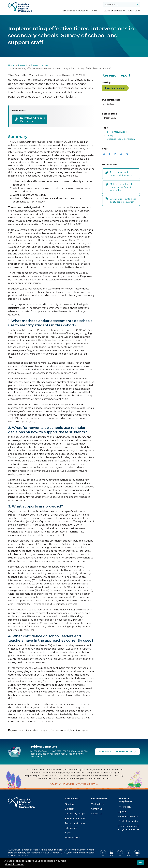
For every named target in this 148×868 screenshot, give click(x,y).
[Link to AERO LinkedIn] (111, 853)
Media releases (72, 838)
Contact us (97, 809)
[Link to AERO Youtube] (137, 853)
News (68, 833)
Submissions (71, 828)
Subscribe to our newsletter (116, 752)
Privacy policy (124, 807)
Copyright (122, 812)
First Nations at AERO (76, 818)
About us (69, 804)
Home (11, 65)
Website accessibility (128, 816)
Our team (70, 809)
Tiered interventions (117, 132)
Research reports (39, 65)
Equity (110, 135)
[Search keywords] (119, 5)
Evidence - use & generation (121, 139)
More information (15, 864)
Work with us (98, 804)
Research (23, 65)
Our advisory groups (75, 814)
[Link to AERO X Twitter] (128, 853)
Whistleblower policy (128, 821)
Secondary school (115, 88)
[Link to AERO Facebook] (120, 853)
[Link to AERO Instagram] (103, 853)
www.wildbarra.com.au (87, 784)
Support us (97, 814)
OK (141, 863)
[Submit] (137, 5)
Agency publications (75, 823)
